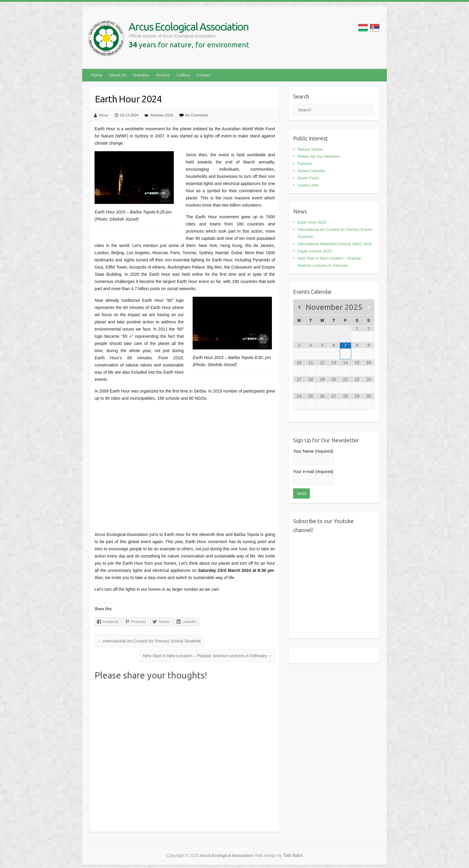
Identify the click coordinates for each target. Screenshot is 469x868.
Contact (203, 75)
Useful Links (308, 185)
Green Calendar (312, 171)
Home (97, 75)
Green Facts (308, 178)
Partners (305, 164)
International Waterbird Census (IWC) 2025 (335, 244)
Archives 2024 (162, 115)
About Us (118, 75)
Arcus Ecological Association (189, 26)
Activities (141, 75)
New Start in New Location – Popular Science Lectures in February (208, 656)
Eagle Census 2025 (315, 251)
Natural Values (310, 149)
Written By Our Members (319, 156)
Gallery (183, 75)
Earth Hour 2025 (312, 222)
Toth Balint (293, 855)
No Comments (197, 115)
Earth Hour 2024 (128, 99)
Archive (163, 75)
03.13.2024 (129, 115)
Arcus (104, 115)
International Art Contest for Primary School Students (149, 641)
